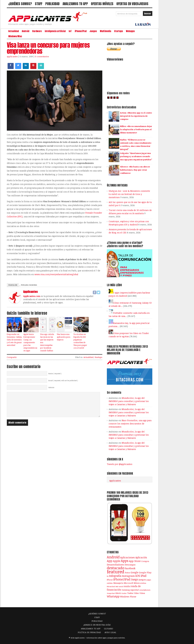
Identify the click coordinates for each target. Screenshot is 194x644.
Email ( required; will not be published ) (63, 380)
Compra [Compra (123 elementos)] (145, 561)
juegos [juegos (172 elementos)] (142, 580)
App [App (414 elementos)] (110, 561)
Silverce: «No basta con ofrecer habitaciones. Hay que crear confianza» (135, 170)
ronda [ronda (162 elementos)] (127, 586)
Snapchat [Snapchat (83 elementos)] (111, 593)
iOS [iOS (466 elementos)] (138, 576)
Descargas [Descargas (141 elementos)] (130, 565)
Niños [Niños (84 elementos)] (144, 583)
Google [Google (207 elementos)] (134, 572)
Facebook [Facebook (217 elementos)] (130, 568)
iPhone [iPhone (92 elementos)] (110, 580)
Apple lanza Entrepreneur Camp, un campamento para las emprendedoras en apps (30, 342)
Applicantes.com (32, 296)
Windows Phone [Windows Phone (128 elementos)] (128, 597)
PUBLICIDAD (52, 4)
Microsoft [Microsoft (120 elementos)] (128, 583)
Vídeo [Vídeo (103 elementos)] (137, 593)
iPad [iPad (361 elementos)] (144, 576)
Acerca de (13, 285)
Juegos (93, 31)
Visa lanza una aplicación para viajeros (64, 337)
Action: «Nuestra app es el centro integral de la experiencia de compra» (136, 116)
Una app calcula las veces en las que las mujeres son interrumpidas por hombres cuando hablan (47, 342)
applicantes (12, 56)
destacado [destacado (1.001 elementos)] (115, 568)
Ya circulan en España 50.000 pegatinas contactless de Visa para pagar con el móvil (80, 341)
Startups (119, 31)
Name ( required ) (55, 374)
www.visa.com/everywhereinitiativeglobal (56, 274)
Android (26, 31)
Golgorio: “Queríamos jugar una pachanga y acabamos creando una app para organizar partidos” (136, 156)
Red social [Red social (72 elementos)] (119, 586)
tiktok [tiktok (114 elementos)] (118, 593)
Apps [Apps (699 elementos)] (125, 561)
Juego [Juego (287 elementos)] (135, 579)
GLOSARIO (109, 629)
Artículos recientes (29, 285)
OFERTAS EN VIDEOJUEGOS (132, 4)
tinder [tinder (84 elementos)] (124, 593)
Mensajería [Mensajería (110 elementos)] (118, 583)
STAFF (39, 4)
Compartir (12, 357)
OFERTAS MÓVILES (102, 4)
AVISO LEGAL (110, 632)
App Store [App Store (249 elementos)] (135, 561)
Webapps (130, 31)
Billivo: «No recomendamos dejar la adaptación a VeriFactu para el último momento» (136, 129)
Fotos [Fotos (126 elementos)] (127, 572)
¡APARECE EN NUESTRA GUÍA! (97, 625)
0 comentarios (42, 56)
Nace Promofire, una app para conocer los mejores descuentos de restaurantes (130, 424)
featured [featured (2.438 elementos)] (116, 572)
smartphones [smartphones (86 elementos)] (145, 590)
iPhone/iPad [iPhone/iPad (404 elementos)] (122, 579)
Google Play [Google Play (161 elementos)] (145, 572)
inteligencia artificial (55, 31)
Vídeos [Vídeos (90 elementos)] (142, 593)
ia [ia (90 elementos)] (108, 576)
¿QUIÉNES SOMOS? (20, 4)
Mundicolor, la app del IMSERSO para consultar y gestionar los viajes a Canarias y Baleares (129, 401)
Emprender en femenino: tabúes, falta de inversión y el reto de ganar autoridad (14, 340)
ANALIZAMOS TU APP (75, 4)
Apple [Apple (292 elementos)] (117, 561)
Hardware (37, 31)
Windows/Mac (15, 36)
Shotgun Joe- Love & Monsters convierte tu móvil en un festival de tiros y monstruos (129, 194)
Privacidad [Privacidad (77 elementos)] (111, 586)
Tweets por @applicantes (120, 464)
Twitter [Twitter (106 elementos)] (130, 593)
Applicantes (115, 481)
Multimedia (105, 31)
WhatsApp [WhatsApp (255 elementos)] (113, 596)
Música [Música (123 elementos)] (137, 583)
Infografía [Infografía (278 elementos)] (115, 576)
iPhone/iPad (81, 31)
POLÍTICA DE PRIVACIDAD (89, 632)
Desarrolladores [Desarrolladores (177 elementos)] (115, 564)
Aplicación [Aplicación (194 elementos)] (141, 557)
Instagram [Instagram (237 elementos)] (128, 576)
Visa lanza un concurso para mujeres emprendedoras (48, 48)
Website (51, 387)
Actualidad (14, 31)
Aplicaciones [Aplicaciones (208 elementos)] (127, 557)
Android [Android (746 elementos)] (113, 557)
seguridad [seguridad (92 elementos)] (135, 590)
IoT (70, 31)
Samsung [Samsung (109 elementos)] (126, 590)
